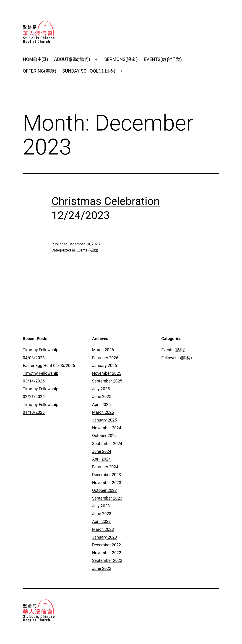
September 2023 (107, 498)
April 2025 (101, 404)
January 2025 (105, 420)
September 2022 (107, 560)
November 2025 (107, 373)
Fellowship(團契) (177, 358)
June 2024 (102, 451)
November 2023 (107, 483)
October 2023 (104, 490)
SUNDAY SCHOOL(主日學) (89, 71)
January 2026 (105, 365)
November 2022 (107, 553)
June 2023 (102, 514)
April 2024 (101, 459)
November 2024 (107, 428)
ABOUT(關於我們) (72, 59)
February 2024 (105, 467)
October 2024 (104, 436)
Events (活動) (87, 250)
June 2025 (102, 397)
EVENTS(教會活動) (163, 59)
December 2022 (107, 545)
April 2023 (101, 521)
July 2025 (101, 389)
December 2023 (107, 475)
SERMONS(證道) (121, 59)
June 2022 (102, 568)
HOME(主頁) (35, 59)
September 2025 (107, 381)
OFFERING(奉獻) (40, 71)
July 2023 (101, 506)
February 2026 (105, 358)
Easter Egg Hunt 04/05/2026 (49, 365)
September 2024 (107, 444)
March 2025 (103, 412)
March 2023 (103, 529)
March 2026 (103, 350)
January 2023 (105, 537)
